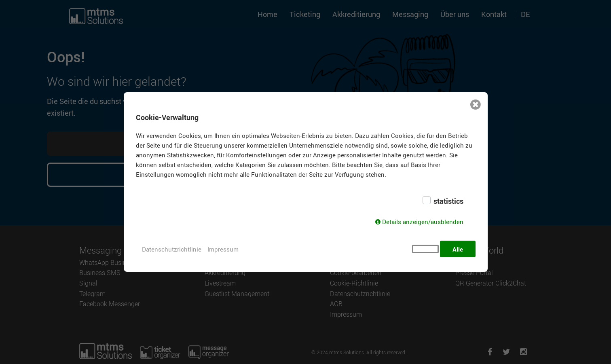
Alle (458, 249)
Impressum (223, 249)
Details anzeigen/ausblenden (423, 224)
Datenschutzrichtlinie (172, 249)
